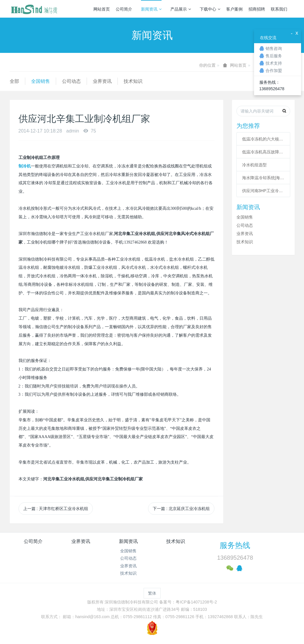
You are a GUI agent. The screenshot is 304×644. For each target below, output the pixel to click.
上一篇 (56, 509)
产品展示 (181, 9)
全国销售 (41, 81)
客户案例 (234, 9)
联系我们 (279, 9)
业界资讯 (102, 81)
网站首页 (102, 9)
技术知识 (133, 81)
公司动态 (71, 81)
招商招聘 (257, 9)
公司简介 (124, 9)
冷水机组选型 (254, 165)
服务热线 (235, 545)
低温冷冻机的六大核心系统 (263, 139)
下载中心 (210, 9)
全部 (14, 81)
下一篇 (181, 509)
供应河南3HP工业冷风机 (263, 191)
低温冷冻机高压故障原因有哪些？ (263, 152)
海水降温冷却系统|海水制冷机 (263, 178)
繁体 (152, 593)
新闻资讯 (151, 9)
